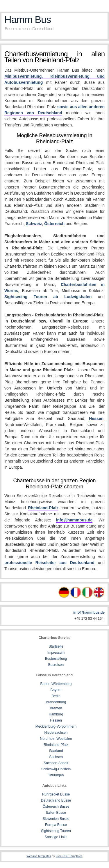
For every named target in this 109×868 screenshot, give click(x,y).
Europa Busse (56, 825)
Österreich (54, 224)
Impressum (56, 653)
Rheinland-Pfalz (43, 508)
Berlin (56, 696)
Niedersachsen (56, 733)
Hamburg (56, 714)
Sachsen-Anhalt (56, 763)
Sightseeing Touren (56, 831)
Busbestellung (56, 659)
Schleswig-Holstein (56, 769)
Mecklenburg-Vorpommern (56, 726)
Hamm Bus (28, 19)
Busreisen (56, 665)
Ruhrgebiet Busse (56, 794)
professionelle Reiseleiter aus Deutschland (49, 563)
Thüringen (56, 775)
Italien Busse (56, 813)
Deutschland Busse (56, 800)
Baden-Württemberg (56, 684)
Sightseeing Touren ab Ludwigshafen (48, 297)
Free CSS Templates (69, 856)
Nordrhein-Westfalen (56, 739)
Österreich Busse (56, 807)
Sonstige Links (56, 837)
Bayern (56, 690)
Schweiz (34, 224)
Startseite (56, 646)
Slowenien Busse (56, 819)
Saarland (56, 751)
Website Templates (39, 856)
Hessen (96, 418)
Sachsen (56, 757)
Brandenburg (56, 702)
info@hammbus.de (74, 520)
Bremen (56, 708)
